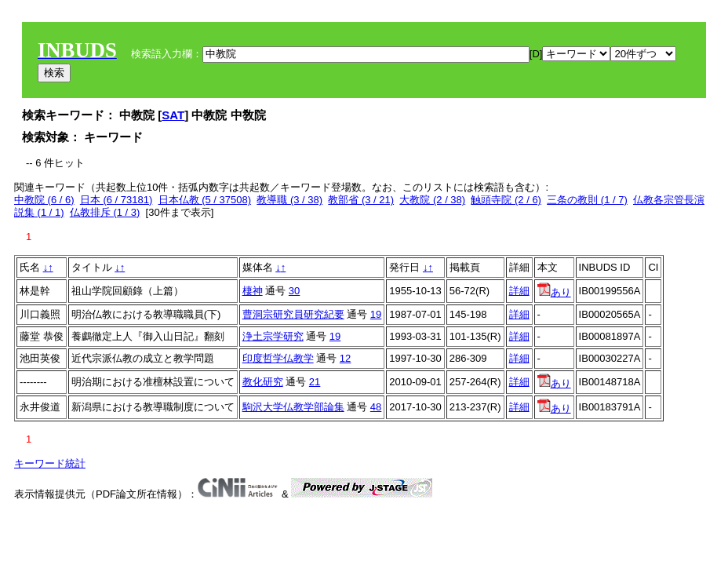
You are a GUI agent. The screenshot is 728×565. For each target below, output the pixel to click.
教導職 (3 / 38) (289, 200)
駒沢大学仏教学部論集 (293, 407)
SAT (173, 115)
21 (315, 382)
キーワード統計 (50, 463)
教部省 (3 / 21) (361, 200)
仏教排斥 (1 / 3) (105, 212)
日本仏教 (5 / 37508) (205, 200)
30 (294, 291)
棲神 (253, 291)
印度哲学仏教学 (278, 358)
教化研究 (263, 382)
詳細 (519, 291)
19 (376, 314)
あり (554, 292)
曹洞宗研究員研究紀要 (293, 314)
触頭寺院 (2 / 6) (506, 200)
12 (345, 358)
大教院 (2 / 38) (432, 200)
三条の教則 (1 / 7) (587, 200)
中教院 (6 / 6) (44, 200)
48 (376, 407)
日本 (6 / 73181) (116, 200)
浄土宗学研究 (273, 336)
